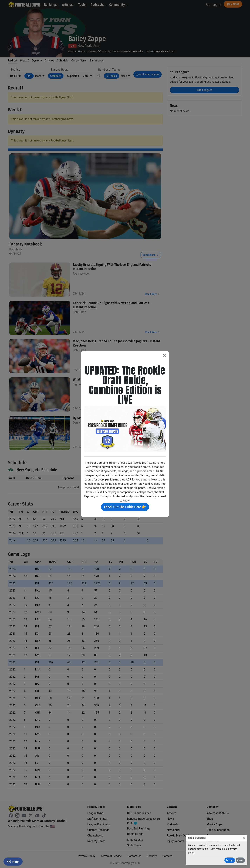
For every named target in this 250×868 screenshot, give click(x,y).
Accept (230, 860)
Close (240, 860)
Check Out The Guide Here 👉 (125, 507)
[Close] (244, 838)
